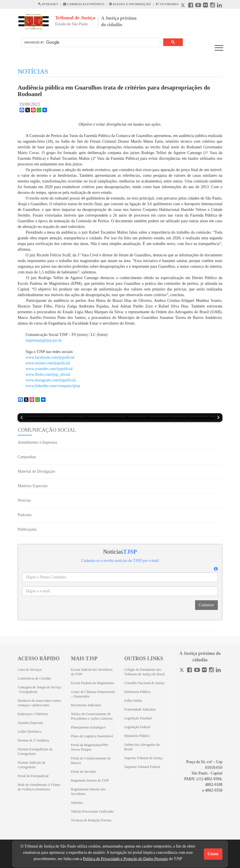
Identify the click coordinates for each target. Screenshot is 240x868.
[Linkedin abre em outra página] (219, 6)
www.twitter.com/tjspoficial (48, 363)
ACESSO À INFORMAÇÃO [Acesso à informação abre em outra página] (130, 4)
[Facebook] (190, 671)
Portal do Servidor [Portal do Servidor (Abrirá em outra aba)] (84, 772)
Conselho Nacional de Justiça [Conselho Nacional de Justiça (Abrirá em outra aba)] (144, 683)
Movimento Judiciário (86, 705)
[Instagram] (211, 671)
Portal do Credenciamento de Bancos (91, 761)
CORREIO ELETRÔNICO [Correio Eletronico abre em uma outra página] (84, 4)
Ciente (213, 854)
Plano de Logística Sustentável (92, 736)
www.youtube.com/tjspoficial (49, 369)
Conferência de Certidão (34, 678)
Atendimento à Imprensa (37, 442)
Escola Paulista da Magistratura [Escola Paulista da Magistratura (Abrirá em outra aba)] (93, 683)
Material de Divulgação (36, 471)
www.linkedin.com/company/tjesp (53, 386)
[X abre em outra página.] (183, 6)
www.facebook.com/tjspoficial (50, 357)
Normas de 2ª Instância (33, 740)
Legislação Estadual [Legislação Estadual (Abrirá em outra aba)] (138, 718)
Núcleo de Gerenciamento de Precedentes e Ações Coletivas (92, 716)
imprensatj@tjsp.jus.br (44, 340)
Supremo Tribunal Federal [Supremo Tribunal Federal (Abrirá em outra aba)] (142, 767)
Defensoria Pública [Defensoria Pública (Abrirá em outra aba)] (137, 692)
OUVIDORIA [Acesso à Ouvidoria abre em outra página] (167, 4)
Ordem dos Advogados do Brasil (142, 747)
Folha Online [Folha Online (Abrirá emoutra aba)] (133, 701)
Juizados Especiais (30, 723)
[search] (90, 42)
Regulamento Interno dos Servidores (88, 792)
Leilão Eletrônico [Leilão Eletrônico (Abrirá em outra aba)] (30, 732)
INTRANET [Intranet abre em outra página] (48, 4)
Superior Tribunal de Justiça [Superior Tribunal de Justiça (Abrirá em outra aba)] (143, 758)
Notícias (24, 500)
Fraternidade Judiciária (140, 709)
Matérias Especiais (33, 486)
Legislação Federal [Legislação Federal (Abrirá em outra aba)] (137, 727)
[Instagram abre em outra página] (213, 6)
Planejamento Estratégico (88, 727)
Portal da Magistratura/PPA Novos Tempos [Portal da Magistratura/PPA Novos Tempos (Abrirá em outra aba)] (90, 747)
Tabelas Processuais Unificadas (92, 811)
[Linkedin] (218, 671)
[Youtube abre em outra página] (198, 6)
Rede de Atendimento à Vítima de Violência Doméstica (39, 787)
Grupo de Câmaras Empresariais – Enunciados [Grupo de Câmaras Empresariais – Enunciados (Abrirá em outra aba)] (93, 694)
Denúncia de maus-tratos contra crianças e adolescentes (39, 703)
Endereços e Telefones (33, 714)
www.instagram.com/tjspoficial (51, 380)
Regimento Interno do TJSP (90, 780)
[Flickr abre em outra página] (205, 6)
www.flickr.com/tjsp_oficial (48, 374)
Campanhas (27, 457)
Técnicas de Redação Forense (91, 820)
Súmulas (77, 803)
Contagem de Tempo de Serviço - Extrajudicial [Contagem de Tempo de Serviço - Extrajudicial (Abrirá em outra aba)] (40, 690)
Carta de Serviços (30, 670)
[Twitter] (182, 671)
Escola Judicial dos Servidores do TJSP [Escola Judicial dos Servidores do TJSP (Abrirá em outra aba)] (92, 672)
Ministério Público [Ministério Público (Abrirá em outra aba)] (137, 736)
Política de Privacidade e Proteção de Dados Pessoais (125, 859)
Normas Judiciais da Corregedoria (31, 765)
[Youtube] (197, 671)
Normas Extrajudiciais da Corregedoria (35, 751)
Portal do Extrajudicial (33, 776)
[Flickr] (204, 671)
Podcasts (25, 515)
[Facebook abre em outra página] (191, 6)
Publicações (27, 529)
